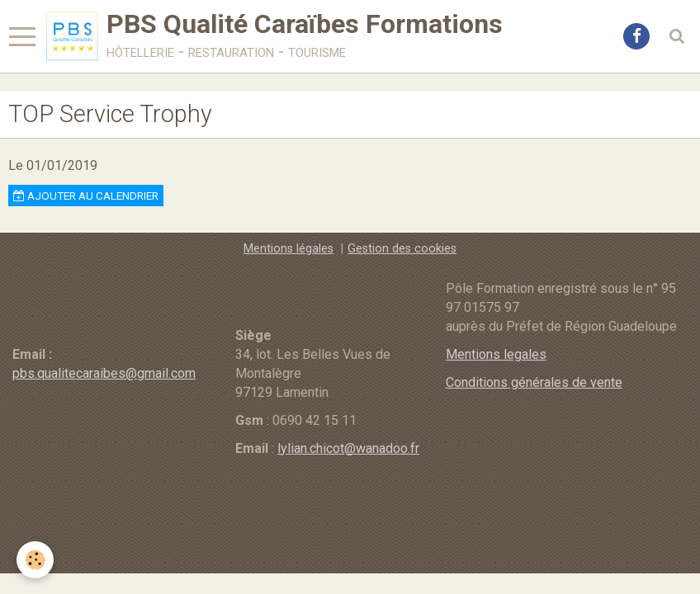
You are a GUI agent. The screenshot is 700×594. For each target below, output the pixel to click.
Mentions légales (289, 249)
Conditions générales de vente (534, 382)
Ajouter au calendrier (86, 196)
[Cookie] (35, 560)
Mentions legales (496, 354)
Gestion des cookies (402, 249)
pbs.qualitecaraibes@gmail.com (104, 373)
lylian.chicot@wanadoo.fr (348, 448)
